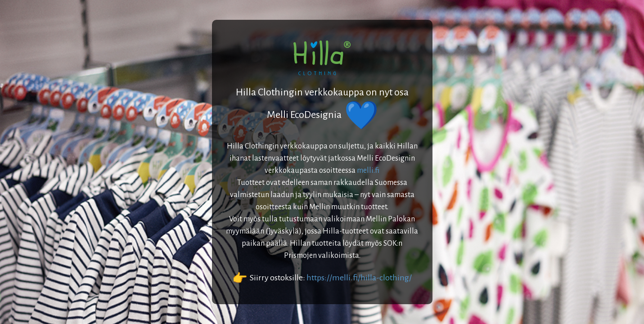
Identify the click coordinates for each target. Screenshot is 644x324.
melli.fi (368, 171)
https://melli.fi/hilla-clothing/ (359, 278)
